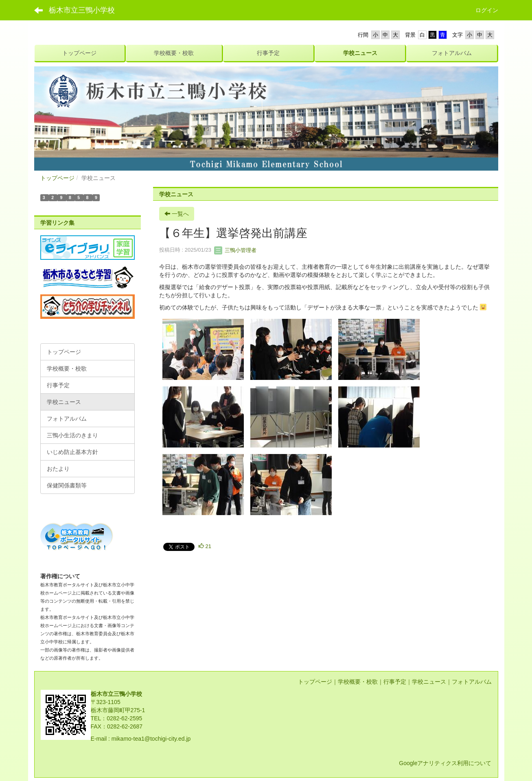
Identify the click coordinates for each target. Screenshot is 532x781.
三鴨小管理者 (235, 250)
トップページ (57, 178)
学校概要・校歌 (358, 682)
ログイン (487, 10)
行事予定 (395, 682)
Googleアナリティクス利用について (445, 763)
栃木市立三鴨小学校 (82, 10)
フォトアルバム (472, 682)
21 (205, 546)
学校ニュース (429, 682)
